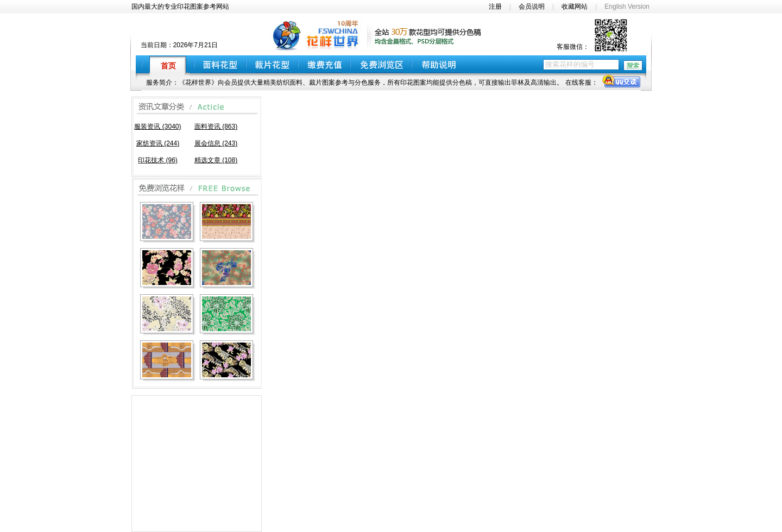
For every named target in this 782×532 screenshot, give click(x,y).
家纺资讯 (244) (158, 143)
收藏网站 (575, 7)
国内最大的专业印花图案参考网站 (180, 7)
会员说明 (532, 7)
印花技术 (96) (158, 160)
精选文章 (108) (216, 160)
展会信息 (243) (216, 143)
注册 (495, 7)
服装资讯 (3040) (157, 126)
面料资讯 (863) (216, 126)
